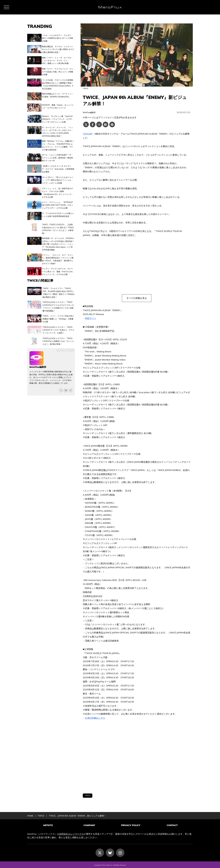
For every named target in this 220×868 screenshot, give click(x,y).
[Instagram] (120, 852)
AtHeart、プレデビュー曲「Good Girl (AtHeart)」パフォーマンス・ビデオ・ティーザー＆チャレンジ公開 (58, 116)
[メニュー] (6, 7)
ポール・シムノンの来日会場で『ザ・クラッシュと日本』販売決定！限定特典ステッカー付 (57, 154)
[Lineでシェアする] (99, 124)
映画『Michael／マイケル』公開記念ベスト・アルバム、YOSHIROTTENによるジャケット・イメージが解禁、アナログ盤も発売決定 (58, 142)
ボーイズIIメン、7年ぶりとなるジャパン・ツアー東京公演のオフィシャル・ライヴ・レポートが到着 (58, 176)
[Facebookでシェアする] (93, 124)
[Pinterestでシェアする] (112, 124)
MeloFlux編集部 (89, 112)
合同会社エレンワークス (71, 833)
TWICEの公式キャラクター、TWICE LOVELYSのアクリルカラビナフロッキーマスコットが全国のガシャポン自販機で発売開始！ (58, 300)
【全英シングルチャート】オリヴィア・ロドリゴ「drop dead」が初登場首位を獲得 (58, 165)
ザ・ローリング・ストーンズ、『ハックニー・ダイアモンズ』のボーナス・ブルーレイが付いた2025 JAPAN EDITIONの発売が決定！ (57, 128)
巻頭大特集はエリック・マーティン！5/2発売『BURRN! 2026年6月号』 (57, 94)
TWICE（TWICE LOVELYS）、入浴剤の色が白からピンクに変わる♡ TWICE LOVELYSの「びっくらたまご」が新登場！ (58, 223)
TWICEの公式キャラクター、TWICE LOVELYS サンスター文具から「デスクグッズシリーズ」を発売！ (58, 324)
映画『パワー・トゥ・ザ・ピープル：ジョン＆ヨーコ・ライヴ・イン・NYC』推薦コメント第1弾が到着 (57, 60)
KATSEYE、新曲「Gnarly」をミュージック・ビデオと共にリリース (58, 104)
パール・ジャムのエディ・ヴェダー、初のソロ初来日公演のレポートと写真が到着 (57, 38)
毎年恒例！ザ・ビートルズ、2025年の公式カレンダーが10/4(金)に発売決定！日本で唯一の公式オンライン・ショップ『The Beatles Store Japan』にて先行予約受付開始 (58, 238)
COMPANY (89, 825)
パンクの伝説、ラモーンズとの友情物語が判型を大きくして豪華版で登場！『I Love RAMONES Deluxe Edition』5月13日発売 (58, 83)
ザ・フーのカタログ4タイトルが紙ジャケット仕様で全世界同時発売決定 (58, 210)
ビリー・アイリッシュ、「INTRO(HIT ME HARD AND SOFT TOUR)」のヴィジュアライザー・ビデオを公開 (58, 200)
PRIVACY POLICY (131, 825)
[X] (61, 383)
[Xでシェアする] (86, 124)
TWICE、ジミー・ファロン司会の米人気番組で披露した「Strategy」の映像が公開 (58, 313)
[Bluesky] (66, 383)
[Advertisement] (137, 757)
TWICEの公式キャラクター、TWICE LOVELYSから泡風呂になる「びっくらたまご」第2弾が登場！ (58, 334)
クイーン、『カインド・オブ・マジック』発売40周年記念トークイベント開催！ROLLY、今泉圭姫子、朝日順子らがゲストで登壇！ (58, 253)
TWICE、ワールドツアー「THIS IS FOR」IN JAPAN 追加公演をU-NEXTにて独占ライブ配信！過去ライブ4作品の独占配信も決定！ (59, 287)
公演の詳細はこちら (95, 718)
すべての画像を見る (137, 298)
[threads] (71, 383)
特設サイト (91, 318)
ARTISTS (48, 825)
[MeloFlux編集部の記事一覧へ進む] (36, 357)
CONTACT (172, 825)
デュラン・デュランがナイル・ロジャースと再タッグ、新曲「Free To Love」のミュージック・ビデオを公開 (58, 266)
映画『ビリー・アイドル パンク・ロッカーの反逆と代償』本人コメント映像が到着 (58, 71)
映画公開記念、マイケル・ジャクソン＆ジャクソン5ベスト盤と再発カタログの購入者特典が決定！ (58, 49)
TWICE (86, 134)
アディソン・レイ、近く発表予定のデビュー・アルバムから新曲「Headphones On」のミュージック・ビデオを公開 (58, 188)
